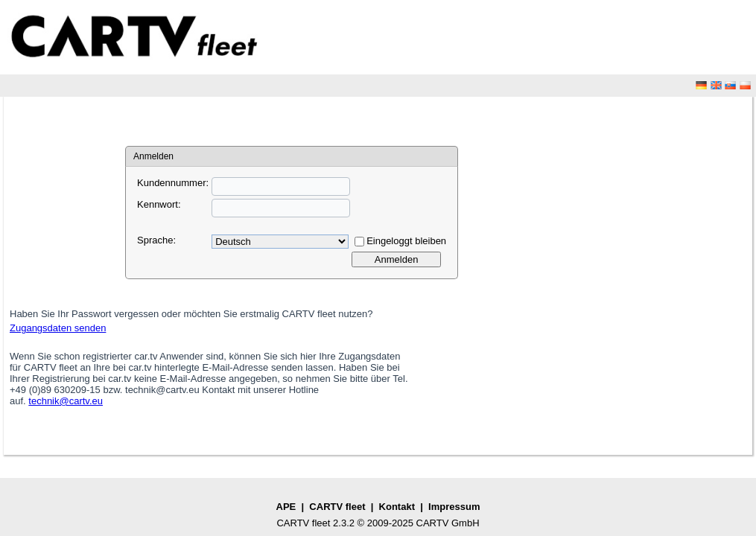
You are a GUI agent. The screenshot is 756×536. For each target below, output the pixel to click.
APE (286, 507)
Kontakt (397, 507)
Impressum (454, 507)
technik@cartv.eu (66, 401)
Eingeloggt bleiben (406, 241)
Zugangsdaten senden (58, 328)
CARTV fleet (337, 507)
